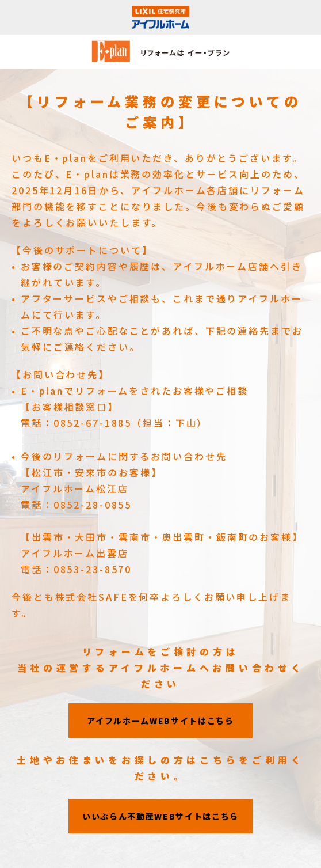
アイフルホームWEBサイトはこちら (160, 721)
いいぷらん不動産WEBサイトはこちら (160, 816)
